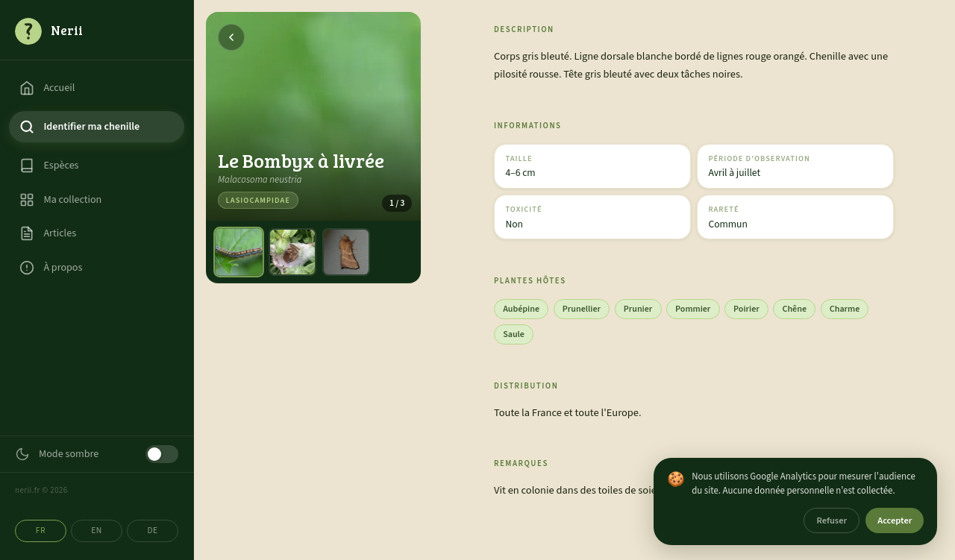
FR (41, 531)
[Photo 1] (239, 252)
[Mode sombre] (162, 454)
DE (152, 531)
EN (97, 531)
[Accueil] (97, 30)
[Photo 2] (292, 252)
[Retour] (231, 37)
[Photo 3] (346, 252)
